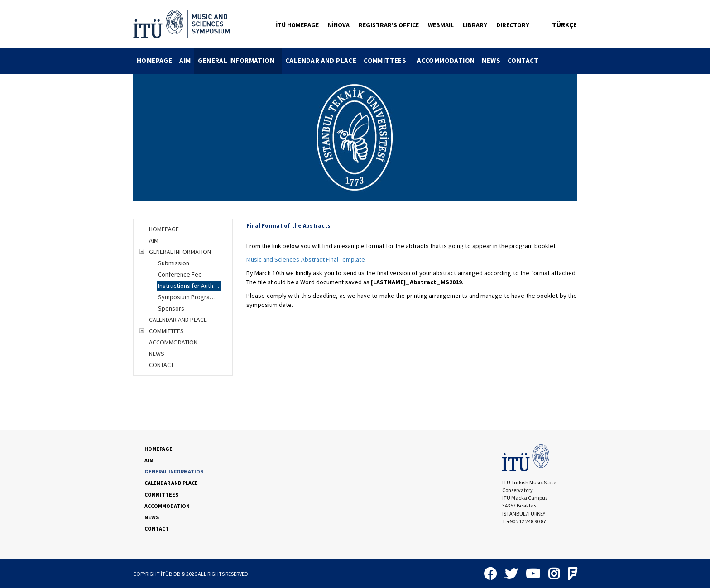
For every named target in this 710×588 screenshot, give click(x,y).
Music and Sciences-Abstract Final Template (306, 259)
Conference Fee (180, 274)
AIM (185, 60)
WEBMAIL (441, 25)
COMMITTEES (389, 60)
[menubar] (338, 61)
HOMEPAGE (154, 60)
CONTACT (523, 60)
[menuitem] (154, 61)
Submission (174, 263)
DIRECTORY (513, 25)
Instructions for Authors (189, 286)
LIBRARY (475, 25)
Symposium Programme (189, 297)
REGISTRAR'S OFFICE (389, 25)
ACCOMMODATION (446, 60)
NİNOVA (339, 25)
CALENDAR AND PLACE (321, 60)
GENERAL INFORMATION (240, 60)
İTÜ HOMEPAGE (297, 25)
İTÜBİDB (170, 574)
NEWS (491, 60)
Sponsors (171, 308)
